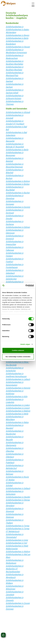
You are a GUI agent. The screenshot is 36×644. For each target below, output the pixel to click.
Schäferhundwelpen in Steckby (18, 497)
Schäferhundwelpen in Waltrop (18, 552)
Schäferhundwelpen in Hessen (18, 47)
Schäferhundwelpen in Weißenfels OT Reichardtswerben (15, 569)
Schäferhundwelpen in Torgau (18, 526)
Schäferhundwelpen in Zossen (18, 603)
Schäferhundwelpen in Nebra (17, 422)
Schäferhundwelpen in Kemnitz (18, 388)
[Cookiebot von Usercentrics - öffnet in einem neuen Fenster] (26, 286)
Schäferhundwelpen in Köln (17, 397)
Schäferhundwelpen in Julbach (18, 379)
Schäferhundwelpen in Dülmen (18, 227)
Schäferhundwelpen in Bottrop (18, 181)
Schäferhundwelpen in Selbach (18, 488)
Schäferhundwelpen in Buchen (18, 193)
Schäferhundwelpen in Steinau (18, 500)
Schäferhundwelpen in (15, 27)
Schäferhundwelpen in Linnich (18, 408)
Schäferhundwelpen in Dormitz (18, 207)
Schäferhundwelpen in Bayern (17, 35)
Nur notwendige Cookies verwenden (18, 357)
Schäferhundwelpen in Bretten (18, 184)
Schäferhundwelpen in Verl (16, 543)
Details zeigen (25, 344)
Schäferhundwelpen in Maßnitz (18, 411)
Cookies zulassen (18, 350)
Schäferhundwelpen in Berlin (17, 38)
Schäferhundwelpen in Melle (17, 414)
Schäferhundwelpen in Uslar (17, 540)
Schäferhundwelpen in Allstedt (18, 112)
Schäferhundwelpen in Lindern (18, 405)
